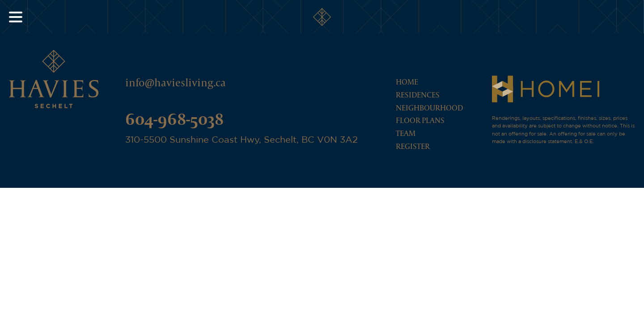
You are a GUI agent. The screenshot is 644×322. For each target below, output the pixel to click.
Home (407, 82)
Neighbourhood (429, 108)
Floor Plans (420, 120)
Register (413, 146)
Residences (418, 95)
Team (406, 133)
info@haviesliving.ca (176, 82)
